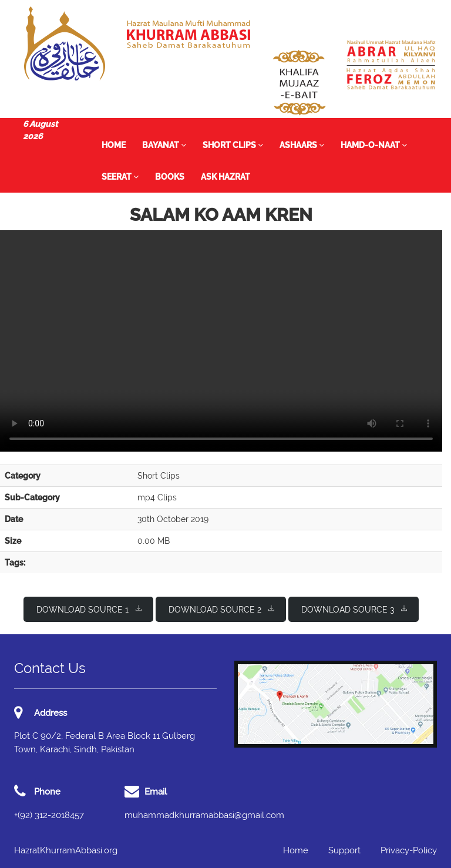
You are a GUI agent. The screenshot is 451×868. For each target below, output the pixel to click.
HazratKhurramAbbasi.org (66, 850)
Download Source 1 (89, 609)
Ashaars (302, 145)
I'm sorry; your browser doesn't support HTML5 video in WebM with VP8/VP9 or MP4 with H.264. (221, 341)
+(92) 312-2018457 (49, 815)
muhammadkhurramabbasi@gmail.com (204, 815)
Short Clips (233, 145)
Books (170, 177)
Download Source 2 (221, 609)
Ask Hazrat (225, 177)
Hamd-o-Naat (374, 145)
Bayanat (164, 145)
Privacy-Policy (409, 850)
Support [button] (344, 850)
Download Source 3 (354, 609)
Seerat (120, 177)
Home (114, 145)
